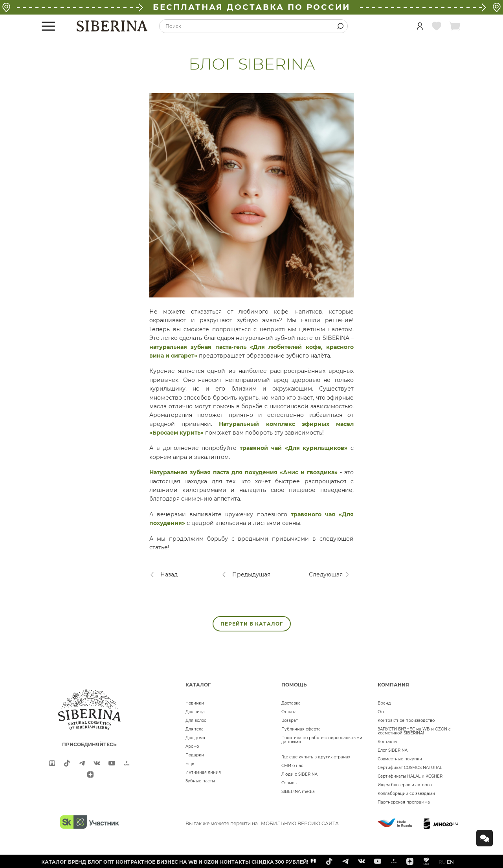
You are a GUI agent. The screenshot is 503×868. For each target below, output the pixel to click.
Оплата (289, 712)
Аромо (192, 746)
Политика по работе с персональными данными (322, 740)
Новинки (195, 703)
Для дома (195, 738)
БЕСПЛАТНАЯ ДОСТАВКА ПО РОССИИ (251, 7)
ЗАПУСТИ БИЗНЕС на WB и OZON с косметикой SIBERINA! (414, 731)
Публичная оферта (301, 729)
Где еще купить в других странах (316, 757)
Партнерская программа (404, 802)
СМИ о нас (292, 766)
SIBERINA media (298, 792)
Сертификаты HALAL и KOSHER (410, 776)
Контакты (387, 742)
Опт (382, 712)
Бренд (384, 703)
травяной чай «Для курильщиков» (294, 448)
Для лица (195, 712)
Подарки (195, 755)
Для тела (195, 729)
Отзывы (289, 783)
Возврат (290, 720)
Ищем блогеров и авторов (405, 785)
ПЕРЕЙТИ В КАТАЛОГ (252, 624)
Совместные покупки (400, 759)
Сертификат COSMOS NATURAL (410, 768)
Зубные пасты (200, 781)
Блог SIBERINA (393, 750)
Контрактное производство (406, 720)
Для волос (196, 720)
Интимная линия (203, 772)
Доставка (291, 703)
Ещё (190, 764)
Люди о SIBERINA (299, 774)
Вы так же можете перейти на (262, 823)
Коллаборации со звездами (406, 794)
